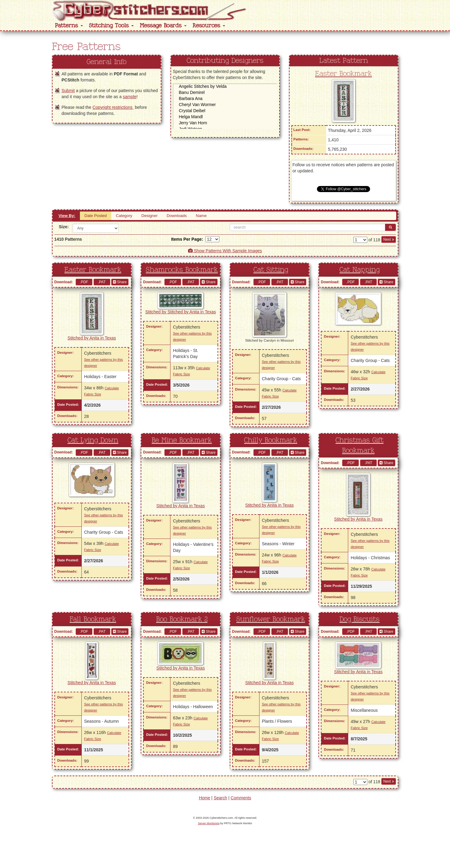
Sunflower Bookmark (271, 619)
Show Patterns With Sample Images (225, 251)
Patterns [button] (69, 26)
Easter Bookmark (344, 74)
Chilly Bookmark (271, 440)
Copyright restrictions (113, 107)
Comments (241, 798)
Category (124, 216)
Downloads (177, 216)
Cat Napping (359, 270)
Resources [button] (209, 26)
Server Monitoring (209, 823)
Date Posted (96, 216)
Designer (149, 216)
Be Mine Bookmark (182, 440)
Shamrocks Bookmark (182, 270)
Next (388, 239)
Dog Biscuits (359, 619)
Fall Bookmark (93, 619)
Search (220, 798)
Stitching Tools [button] (111, 26)
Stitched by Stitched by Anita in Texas (180, 312)
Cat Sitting (271, 270)
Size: (64, 227)
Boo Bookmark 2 (182, 619)
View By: (67, 216)
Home (204, 798)
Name (201, 216)
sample (130, 97)
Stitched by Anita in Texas (92, 338)
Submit (68, 91)
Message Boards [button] (163, 26)
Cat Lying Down (93, 440)
